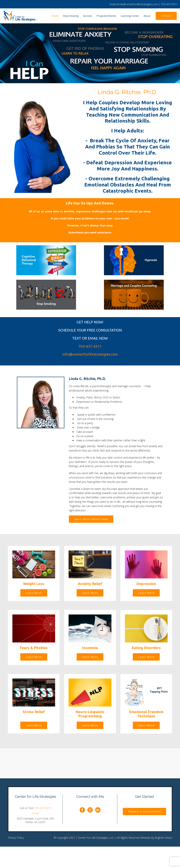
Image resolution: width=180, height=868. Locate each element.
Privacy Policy (16, 838)
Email (35, 814)
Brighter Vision (163, 838)
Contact (166, 16)
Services (88, 16)
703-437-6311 (43, 809)
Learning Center (130, 16)
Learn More (34, 593)
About (147, 16)
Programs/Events (106, 16)
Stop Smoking (71, 16)
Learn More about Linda (91, 519)
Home (55, 16)
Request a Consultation (145, 812)
